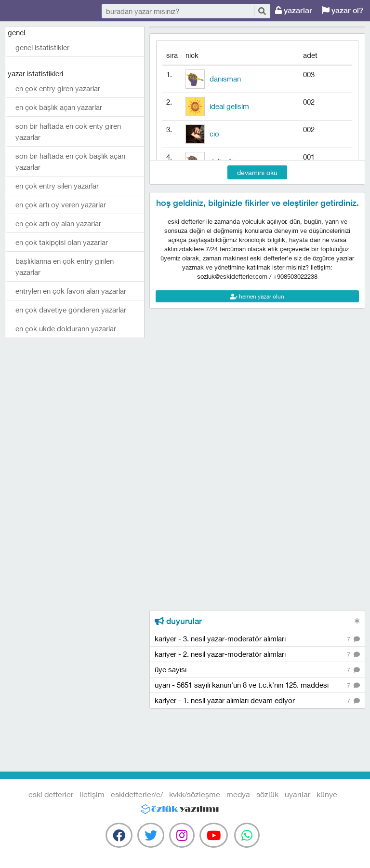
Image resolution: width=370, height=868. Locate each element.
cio (214, 134)
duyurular (178, 621)
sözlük (267, 794)
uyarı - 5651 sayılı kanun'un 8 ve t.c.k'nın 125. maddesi (257, 685)
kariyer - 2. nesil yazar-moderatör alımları (257, 655)
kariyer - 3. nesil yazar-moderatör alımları (257, 639)
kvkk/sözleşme (195, 794)
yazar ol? (343, 10)
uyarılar (297, 794)
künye (327, 794)
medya (238, 794)
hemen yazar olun (257, 296)
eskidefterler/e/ (137, 794)
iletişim (92, 794)
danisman (225, 79)
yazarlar (294, 10)
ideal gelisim (229, 106)
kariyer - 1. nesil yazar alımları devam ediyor (257, 701)
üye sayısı (257, 670)
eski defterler (53, 11)
